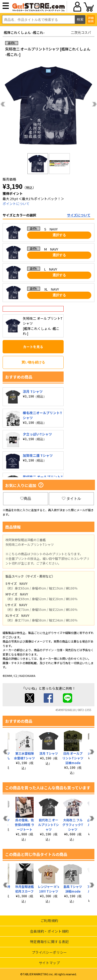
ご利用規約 (49, 921)
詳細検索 (91, 19)
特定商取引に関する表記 (49, 942)
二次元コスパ (81, 32)
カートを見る (33, 347)
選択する (59, 235)
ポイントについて (16, 204)
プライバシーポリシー (50, 952)
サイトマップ (49, 963)
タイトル (71, 498)
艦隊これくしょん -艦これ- (24, 32)
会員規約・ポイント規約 (49, 931)
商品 (26, 498)
